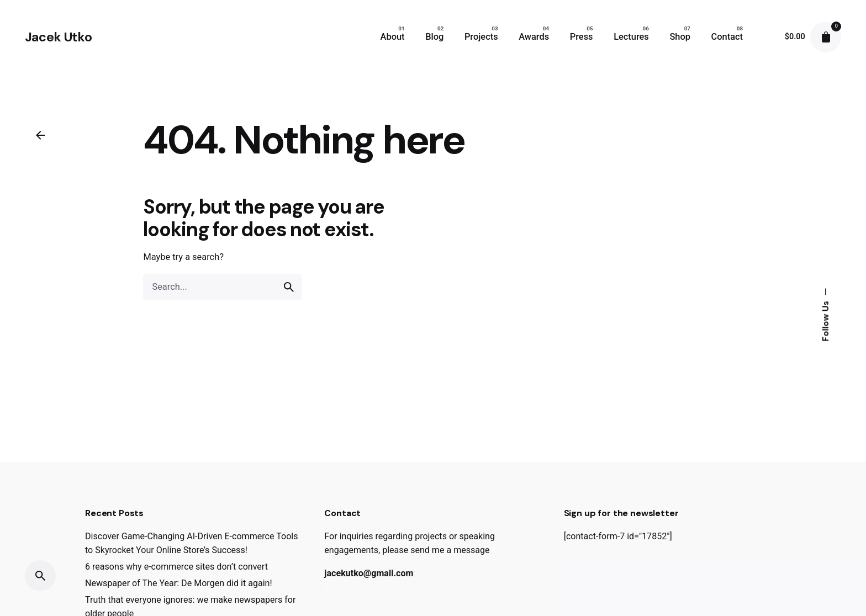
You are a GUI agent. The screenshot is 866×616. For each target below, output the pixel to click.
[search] (289, 287)
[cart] (826, 37)
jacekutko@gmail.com (369, 573)
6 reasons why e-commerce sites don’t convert (176, 567)
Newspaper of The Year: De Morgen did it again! (179, 583)
